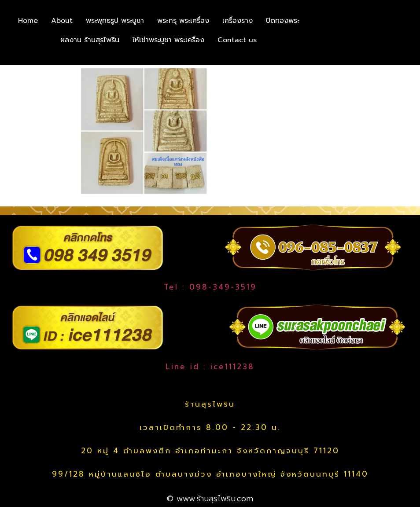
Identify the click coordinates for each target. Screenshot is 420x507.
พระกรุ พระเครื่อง (183, 21)
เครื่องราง (238, 21)
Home (28, 21)
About (62, 21)
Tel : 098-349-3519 (210, 287)
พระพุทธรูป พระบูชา (115, 21)
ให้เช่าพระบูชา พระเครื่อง (168, 40)
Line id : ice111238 (210, 367)
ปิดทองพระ (283, 21)
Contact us (237, 40)
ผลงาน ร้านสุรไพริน (90, 40)
